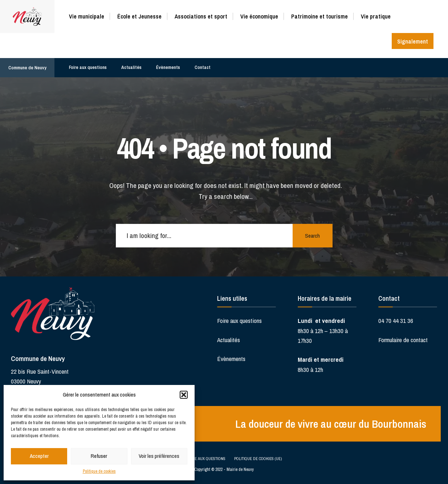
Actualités (131, 67)
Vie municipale (87, 16)
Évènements (168, 67)
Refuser (99, 456)
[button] (184, 395)
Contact (203, 67)
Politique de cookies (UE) (258, 459)
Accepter (39, 456)
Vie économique (259, 16)
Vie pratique (376, 16)
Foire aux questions (88, 67)
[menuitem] (89, 15)
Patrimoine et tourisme (319, 16)
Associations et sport (201, 16)
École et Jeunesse (139, 16)
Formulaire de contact (403, 340)
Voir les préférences (159, 456)
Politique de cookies (99, 471)
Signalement (413, 41)
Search (312, 236)
